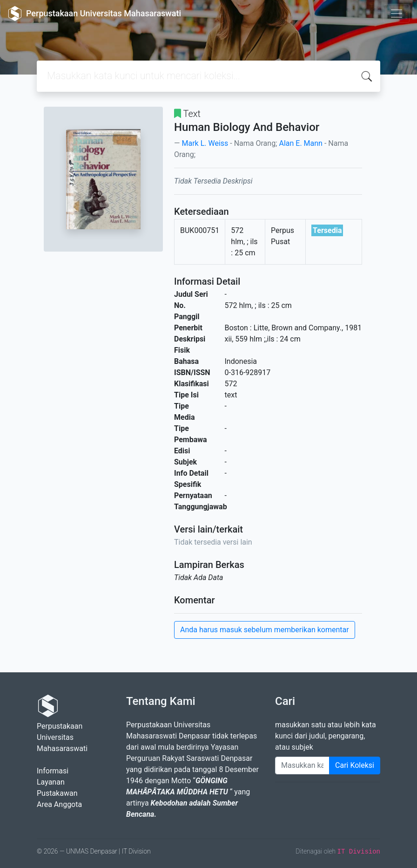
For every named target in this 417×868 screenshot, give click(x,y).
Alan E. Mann (300, 143)
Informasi (53, 771)
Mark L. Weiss (205, 143)
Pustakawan (57, 793)
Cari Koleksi (355, 765)
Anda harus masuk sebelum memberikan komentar (265, 630)
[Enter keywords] (302, 765)
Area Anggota (59, 804)
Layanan (51, 782)
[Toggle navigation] (397, 14)
